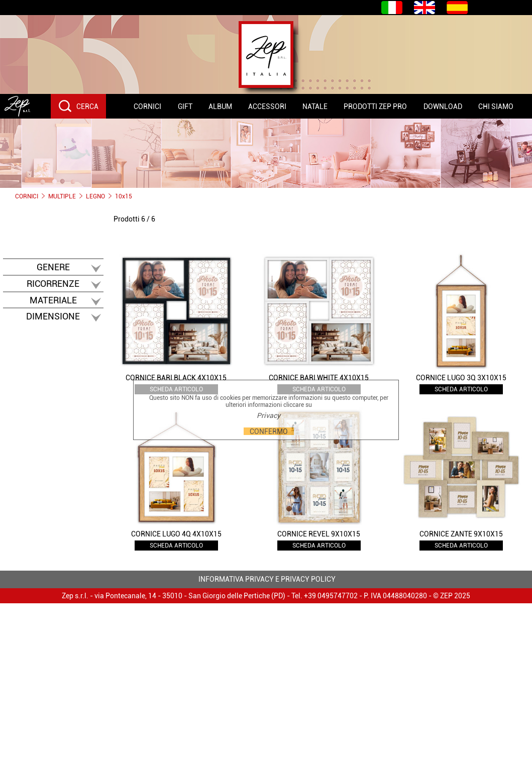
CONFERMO (269, 431)
